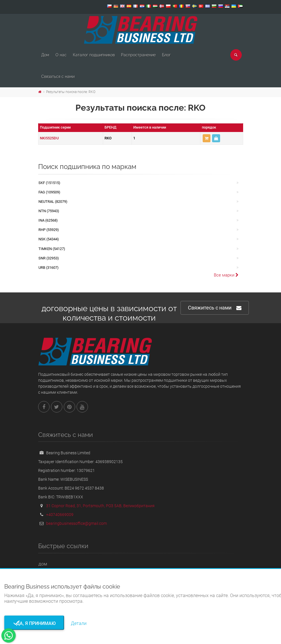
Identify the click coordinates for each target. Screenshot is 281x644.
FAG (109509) (49, 192)
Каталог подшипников (94, 55)
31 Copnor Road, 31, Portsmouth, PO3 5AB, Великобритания (100, 506)
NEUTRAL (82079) (53, 202)
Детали (79, 623)
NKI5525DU (49, 138)
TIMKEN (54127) (52, 249)
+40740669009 (60, 515)
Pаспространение (138, 55)
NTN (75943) (49, 211)
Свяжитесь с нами (215, 308)
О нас (61, 55)
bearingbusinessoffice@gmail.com (76, 523)
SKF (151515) (49, 183)
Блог (166, 55)
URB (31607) (49, 268)
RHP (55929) (49, 230)
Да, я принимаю (34, 623)
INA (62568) (48, 220)
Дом (45, 55)
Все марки (226, 275)
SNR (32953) (49, 258)
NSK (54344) (49, 239)
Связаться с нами (58, 77)
